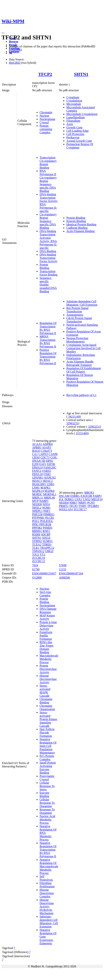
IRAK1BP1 (39, 484)
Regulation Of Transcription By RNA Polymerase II (48, 328)
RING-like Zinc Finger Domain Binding (47, 647)
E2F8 (35, 464)
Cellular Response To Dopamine (47, 803)
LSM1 (36, 488)
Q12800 (37, 578)
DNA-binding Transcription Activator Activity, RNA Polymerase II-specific (48, 239)
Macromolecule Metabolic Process (49, 659)
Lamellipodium (75, 117)
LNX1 (78, 499)
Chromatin (46, 112)
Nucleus (44, 116)
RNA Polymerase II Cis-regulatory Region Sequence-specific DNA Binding (48, 181)
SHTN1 (81, 74)
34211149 (74, 417)
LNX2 (87, 499)
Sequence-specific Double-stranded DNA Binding (48, 285)
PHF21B (37, 514)
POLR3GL (47, 521)
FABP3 (97, 496)
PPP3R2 (37, 528)
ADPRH (48, 444)
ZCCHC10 (39, 558)
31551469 (82, 433)
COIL (54, 457)
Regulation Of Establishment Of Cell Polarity (84, 370)
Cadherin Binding (77, 228)
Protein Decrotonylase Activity (48, 669)
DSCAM (64, 496)
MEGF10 (97, 499)
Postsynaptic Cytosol (47, 778)
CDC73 (45, 457)
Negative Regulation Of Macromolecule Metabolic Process (49, 866)
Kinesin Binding (76, 221)
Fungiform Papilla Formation (46, 636)
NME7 (74, 503)
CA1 (35, 454)
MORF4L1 (50, 494)
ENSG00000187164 (71, 573)
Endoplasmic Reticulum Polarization (81, 357)
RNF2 (46, 531)
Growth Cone (74, 127)
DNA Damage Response (48, 610)
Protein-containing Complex (46, 129)
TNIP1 (83, 506)
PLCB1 (50, 518)
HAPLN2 (50, 478)
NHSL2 (37, 508)
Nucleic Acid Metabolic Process (47, 820)
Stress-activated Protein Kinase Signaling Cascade (48, 719)
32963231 (72, 423)
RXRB (36, 534)
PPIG (35, 524)
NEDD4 (64, 503)
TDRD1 (47, 544)
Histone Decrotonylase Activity (48, 679)
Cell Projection (75, 134)
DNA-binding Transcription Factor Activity (48, 258)
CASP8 (53, 454)
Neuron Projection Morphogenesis (77, 340)
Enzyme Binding (44, 794)
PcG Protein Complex (47, 758)
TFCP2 (45, 74)
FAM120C (50, 468)
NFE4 (46, 504)
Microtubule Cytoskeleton (82, 114)
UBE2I (49, 551)
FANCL (37, 471)
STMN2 (37, 541)
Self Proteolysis (46, 878)
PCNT (91, 503)
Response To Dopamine (47, 811)
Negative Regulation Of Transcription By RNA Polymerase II (48, 850)
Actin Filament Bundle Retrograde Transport (80, 363)
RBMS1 (37, 531)
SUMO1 (48, 541)
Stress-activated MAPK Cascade (45, 691)
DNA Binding (48, 251)
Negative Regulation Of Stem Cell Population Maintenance (48, 746)
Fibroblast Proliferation (47, 885)
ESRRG (75, 496)
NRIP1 (82, 503)
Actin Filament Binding (80, 231)
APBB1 (37, 447)
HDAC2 (48, 481)
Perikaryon (73, 137)
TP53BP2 (93, 506)
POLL (36, 521)
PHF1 (47, 511)
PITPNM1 (38, 518)
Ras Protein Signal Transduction (77, 310)
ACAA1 (37, 444)
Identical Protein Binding (81, 224)
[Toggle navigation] (3, 33)
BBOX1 (89, 493)
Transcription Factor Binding (48, 273)
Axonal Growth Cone (79, 141)
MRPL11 (38, 498)
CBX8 (36, 457)
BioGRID (15, 63)
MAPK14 (38, 491)
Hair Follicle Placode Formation (47, 733)
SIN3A (46, 538)
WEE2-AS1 (66, 509)
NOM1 (46, 508)
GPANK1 (38, 478)
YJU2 (36, 554)
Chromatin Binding (46, 701)
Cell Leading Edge (77, 131)
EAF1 (43, 464)
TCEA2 (37, 544)
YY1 (43, 554)
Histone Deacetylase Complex (47, 893)
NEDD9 (37, 504)
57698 (63, 565)
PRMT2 (64, 506)
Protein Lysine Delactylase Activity (48, 625)
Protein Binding (44, 266)
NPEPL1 (37, 511)
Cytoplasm (73, 97)
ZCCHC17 (80, 509)
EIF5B (51, 464)
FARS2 (47, 471)
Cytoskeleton (74, 101)
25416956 (15, 50)
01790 (36, 569)
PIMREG (49, 514)
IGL (61, 499)
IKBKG (69, 499)
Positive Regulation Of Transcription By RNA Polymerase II (48, 357)
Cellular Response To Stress (47, 786)
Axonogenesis (75, 315)
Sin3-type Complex (45, 594)
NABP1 (44, 501)
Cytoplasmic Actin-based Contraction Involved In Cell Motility (83, 348)
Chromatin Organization (47, 707)
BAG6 (36, 451)
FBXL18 (37, 474)
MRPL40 (49, 498)
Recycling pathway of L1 (81, 395)
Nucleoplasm (47, 119)
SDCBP (45, 534)
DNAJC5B (39, 461)
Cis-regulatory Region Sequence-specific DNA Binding (48, 221)
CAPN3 (43, 454)
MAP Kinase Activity (47, 617)
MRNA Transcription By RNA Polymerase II (48, 342)
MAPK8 (49, 491)
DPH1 (50, 461)
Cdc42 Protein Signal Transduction (79, 320)
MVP (35, 501)
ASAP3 (47, 447)
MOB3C (37, 494)
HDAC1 (37, 481)
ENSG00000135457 (44, 573)
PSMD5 (48, 528)
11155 (62, 569)
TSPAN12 (38, 551)
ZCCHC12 (39, 561)
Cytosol (44, 122)
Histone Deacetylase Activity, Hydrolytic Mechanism (47, 906)
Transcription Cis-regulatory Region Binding (48, 163)
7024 (35, 565)
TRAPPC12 (47, 548)
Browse (14, 42)
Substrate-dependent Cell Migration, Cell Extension (82, 303)
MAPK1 (45, 488)
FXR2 (47, 474)
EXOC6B (86, 496)
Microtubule (74, 104)
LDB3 (51, 484)
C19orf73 (46, 451)
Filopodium (73, 121)
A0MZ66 (64, 578)
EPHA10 (38, 468)
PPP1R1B (45, 524)
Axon (70, 124)
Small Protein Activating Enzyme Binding (48, 768)
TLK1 (36, 548)
